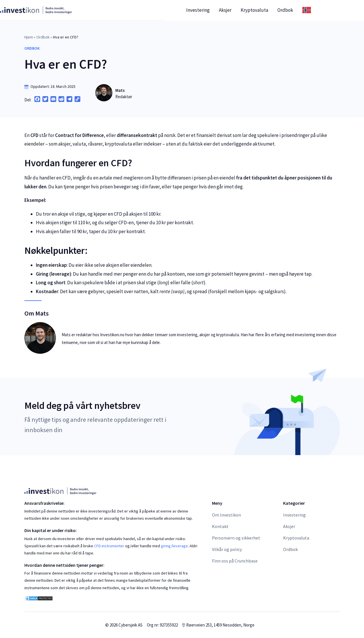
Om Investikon (226, 515)
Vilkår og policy (227, 549)
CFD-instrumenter (109, 546)
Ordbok (310, 10)
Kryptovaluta (279, 10)
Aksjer (250, 10)
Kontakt (220, 526)
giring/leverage (174, 546)
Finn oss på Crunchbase (235, 561)
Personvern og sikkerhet (236, 538)
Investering (222, 10)
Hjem (29, 37)
